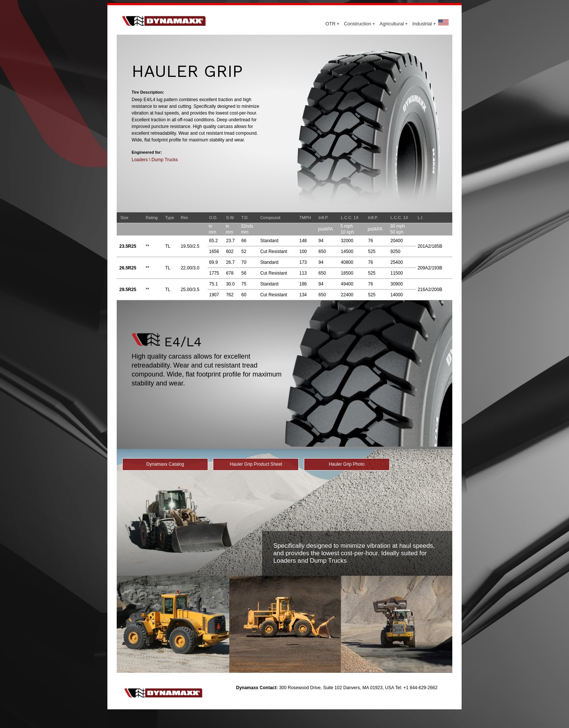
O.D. (213, 218)
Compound (270, 218)
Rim (185, 218)
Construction (359, 24)
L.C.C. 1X (350, 218)
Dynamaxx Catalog (165, 464)
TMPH (305, 218)
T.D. (245, 218)
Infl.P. (323, 218)
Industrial (424, 24)
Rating (152, 218)
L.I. (420, 218)
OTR (332, 24)
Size (124, 218)
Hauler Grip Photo (347, 464)
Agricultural (394, 24)
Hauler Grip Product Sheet (256, 464)
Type (170, 218)
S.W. (230, 218)
